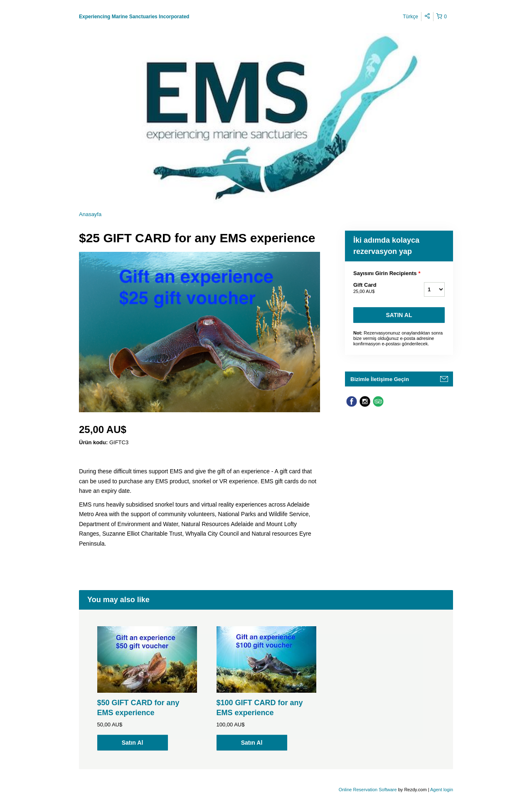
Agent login (442, 790)
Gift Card (378, 288)
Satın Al (399, 315)
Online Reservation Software (368, 790)
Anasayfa (90, 214)
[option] (147, 688)
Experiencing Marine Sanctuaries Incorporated (134, 17)
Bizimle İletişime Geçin (380, 379)
